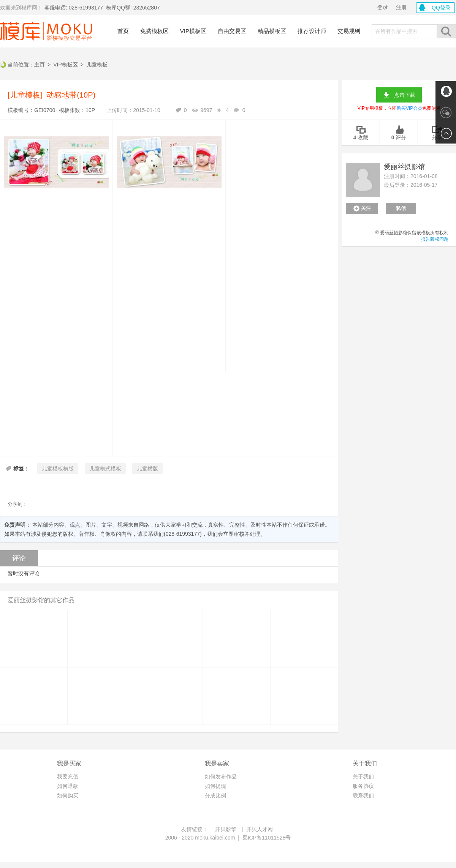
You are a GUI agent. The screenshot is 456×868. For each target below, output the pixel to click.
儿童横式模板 (105, 469)
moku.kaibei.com (215, 838)
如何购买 (68, 795)
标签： (21, 469)
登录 (383, 7)
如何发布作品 (221, 776)
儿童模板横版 (58, 469)
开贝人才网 (260, 829)
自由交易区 (232, 31)
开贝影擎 (226, 829)
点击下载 (405, 95)
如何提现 (215, 786)
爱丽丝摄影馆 (404, 167)
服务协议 (363, 786)
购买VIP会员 (409, 108)
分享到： (17, 504)
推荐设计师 (312, 31)
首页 (123, 31)
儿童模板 (97, 65)
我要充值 (68, 776)
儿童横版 (147, 469)
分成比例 (215, 795)
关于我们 (363, 776)
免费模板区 (154, 31)
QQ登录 (441, 8)
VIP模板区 (193, 31)
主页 (40, 65)
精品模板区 (272, 31)
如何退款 (68, 786)
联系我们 (363, 795)
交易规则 (349, 31)
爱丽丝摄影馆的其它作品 (41, 600)
